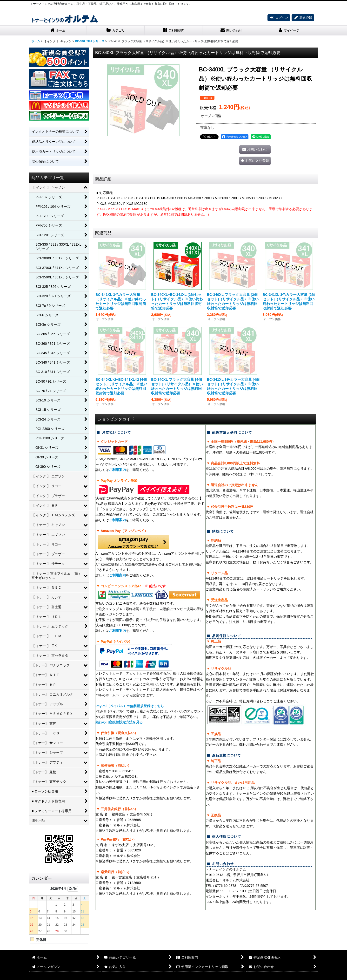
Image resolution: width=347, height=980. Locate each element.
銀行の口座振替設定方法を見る (119, 722)
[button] (255, 161)
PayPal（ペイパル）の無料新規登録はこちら (130, 706)
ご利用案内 (117, 470)
